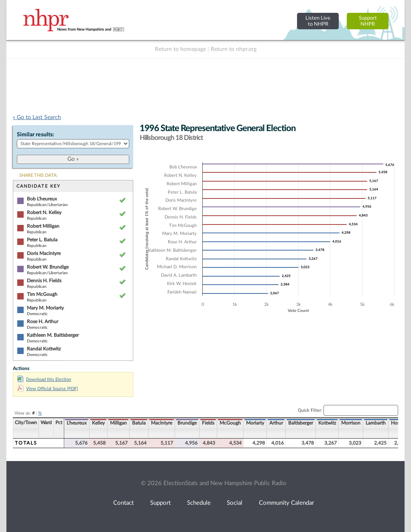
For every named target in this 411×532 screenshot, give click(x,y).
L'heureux (77, 423)
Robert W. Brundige (48, 267)
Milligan (118, 423)
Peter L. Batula (42, 240)
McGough (230, 423)
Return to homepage (180, 49)
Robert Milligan (43, 226)
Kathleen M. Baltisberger (53, 335)
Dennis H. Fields (44, 281)
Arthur (276, 423)
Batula (139, 423)
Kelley (98, 423)
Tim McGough (42, 294)
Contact (123, 503)
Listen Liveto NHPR (318, 21)
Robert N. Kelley (44, 212)
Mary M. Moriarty (45, 308)
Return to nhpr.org (234, 49)
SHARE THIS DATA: (38, 175)
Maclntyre (162, 423)
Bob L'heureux (42, 199)
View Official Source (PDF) (48, 389)
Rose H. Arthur (43, 322)
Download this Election (44, 379)
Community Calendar (286, 503)
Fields (208, 423)
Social (235, 503)
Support (160, 503)
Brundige (187, 423)
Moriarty (255, 423)
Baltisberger (301, 423)
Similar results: (36, 135)
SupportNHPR (368, 21)
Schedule (199, 503)
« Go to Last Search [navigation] (37, 117)
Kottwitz (327, 423)
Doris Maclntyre (44, 253)
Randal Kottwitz (44, 349)
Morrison (351, 423)
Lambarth (376, 423)
